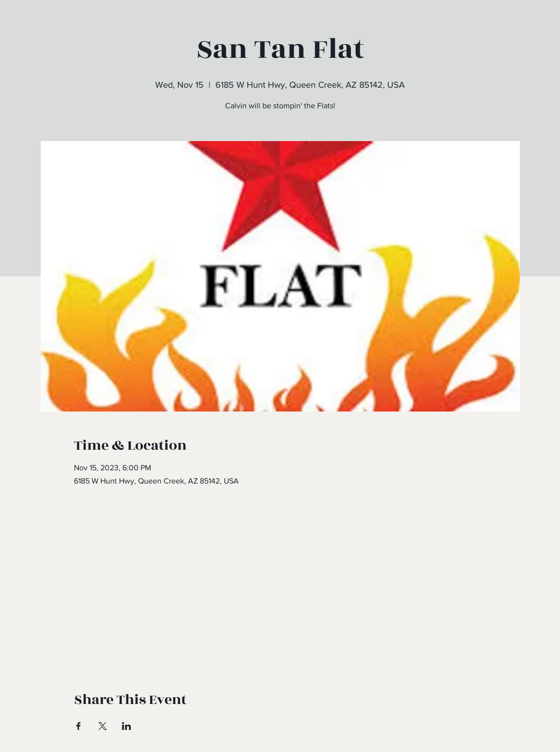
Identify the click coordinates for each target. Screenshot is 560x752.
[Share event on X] (103, 726)
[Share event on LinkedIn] (127, 726)
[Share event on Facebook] (79, 726)
